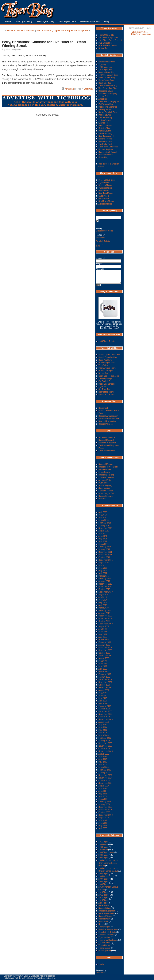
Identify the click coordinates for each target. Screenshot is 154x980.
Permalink (69, 89)
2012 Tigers (103, 898)
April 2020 (103, 512)
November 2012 (105, 528)
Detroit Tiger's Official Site (109, 355)
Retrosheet (103, 408)
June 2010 (103, 600)
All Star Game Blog (107, 78)
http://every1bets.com (141, 34)
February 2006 (105, 738)
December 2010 (105, 584)
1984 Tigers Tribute (107, 341)
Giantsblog (103, 123)
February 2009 (105, 642)
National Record (105, 139)
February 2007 (105, 706)
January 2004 (104, 804)
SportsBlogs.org (105, 485)
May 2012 (103, 539)
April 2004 (103, 796)
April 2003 (103, 828)
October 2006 (104, 717)
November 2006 (105, 714)
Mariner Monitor (105, 141)
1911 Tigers (103, 842)
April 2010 (103, 605)
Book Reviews (104, 919)
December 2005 (105, 743)
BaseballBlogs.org (106, 475)
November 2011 (105, 555)
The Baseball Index (107, 451)
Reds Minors (104, 199)
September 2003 (106, 815)
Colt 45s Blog (104, 128)
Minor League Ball (106, 493)
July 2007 (103, 693)
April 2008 (103, 669)
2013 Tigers (103, 900)
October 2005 (104, 749)
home (8, 21)
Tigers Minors (104, 183)
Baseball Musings (106, 464)
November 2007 (105, 682)
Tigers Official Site (106, 35)
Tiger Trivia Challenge (108, 940)
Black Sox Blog (105, 83)
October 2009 (104, 621)
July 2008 (103, 661)
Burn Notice (103, 921)
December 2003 (105, 807)
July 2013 (103, 515)
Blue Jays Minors (106, 193)
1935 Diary (103, 844)
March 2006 (104, 735)
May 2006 (103, 730)
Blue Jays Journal (106, 136)
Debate (102, 924)
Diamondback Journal (108, 152)
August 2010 (104, 595)
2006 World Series (106, 876)
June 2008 (103, 664)
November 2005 (105, 746)
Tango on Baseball (106, 477)
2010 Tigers (103, 892)
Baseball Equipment (107, 911)
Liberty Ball (103, 96)
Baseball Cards (105, 908)
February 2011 (105, 579)
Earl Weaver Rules (106, 104)
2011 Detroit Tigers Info (108, 38)
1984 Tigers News (106, 852)
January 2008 (104, 677)
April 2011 (103, 573)
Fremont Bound (105, 126)
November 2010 (105, 587)
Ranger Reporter (106, 155)
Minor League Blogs (107, 180)
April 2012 (103, 541)
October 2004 (104, 780)
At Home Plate (105, 480)
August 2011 (104, 563)
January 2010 (104, 613)
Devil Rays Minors (106, 201)
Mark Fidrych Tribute (107, 932)
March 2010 (104, 608)
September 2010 (106, 592)
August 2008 (104, 658)
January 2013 (104, 525)
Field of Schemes (106, 491)
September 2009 (106, 624)
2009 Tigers (103, 884)
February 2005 (105, 770)
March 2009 (104, 640)
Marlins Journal (105, 131)
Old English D (104, 381)
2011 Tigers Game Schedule (111, 40)
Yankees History (105, 118)
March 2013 (104, 520)
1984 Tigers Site (105, 67)
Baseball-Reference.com (109, 419)
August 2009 (104, 626)
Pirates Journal (105, 115)
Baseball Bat (104, 906)
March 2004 (104, 799)
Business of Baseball (107, 443)
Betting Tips (103, 48)
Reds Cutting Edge (106, 80)
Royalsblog (103, 157)
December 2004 (105, 775)
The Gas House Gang (108, 86)
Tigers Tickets (104, 948)
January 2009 (104, 645)
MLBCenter (103, 483)
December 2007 (105, 680)
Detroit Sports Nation (107, 395)
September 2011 (106, 560)
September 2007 (106, 688)
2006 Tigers (103, 874)
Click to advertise (140, 32)
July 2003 (103, 820)
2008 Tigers (103, 882)
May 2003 (103, 826)
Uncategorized (105, 951)
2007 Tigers (103, 879)
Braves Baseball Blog (108, 112)
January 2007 (104, 709)
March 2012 (104, 544)
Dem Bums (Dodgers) (108, 94)
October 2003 (104, 812)
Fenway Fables (105, 110)
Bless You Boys (105, 360)
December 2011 (105, 552)
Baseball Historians (90, 21)
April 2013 (103, 518)
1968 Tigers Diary (46, 21)
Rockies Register (106, 149)
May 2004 (103, 794)
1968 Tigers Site (105, 70)
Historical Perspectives (108, 929)
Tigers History (104, 945)
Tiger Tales (103, 365)
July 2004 (103, 788)
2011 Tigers (103, 895)
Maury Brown (104, 472)
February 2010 (105, 610)
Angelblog (103, 99)
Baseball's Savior (106, 91)
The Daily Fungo (105, 379)
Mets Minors (104, 191)
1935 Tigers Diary (24, 21)
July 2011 (103, 565)
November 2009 (105, 618)
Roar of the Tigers (106, 392)
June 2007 (103, 695)
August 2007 (104, 690)
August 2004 (104, 786)
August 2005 (104, 754)
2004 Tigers (103, 855)
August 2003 (104, 818)
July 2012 (103, 533)
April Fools (103, 903)
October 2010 (104, 589)
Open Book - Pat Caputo (109, 376)
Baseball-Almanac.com (108, 416)
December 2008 (105, 648)
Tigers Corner (104, 943)
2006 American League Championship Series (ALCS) (108, 863)
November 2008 (105, 650)
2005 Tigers (103, 858)
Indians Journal (105, 120)
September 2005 (106, 751)
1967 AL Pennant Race (108, 75)
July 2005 (103, 757)
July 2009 (103, 629)
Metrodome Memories (108, 107)
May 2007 (103, 698)
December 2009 (105, 616)
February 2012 (105, 547)
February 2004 (105, 802)
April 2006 (103, 733)
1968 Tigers (103, 847)
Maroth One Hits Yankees (21, 31)
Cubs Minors (104, 196)
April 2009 (103, 637)
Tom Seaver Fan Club (108, 88)
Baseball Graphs (106, 424)
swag (107, 21)
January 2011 (104, 581)
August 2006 (104, 722)
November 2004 (105, 778)
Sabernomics (104, 488)
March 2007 (104, 703)
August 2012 (104, 531)
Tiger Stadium (104, 937)
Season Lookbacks (107, 935)
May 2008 (103, 666)
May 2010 (103, 603)
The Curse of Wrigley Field (110, 102)
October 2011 (104, 557)
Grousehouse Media (105, 231)
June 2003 (103, 823)
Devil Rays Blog (105, 133)
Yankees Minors (105, 188)
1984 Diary (88, 89)
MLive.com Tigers (106, 371)
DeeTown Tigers (105, 389)
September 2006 (106, 719)
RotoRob (102, 499)
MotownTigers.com (106, 363)
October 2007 (104, 685)
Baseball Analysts (106, 496)
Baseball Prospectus (107, 421)
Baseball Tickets (103, 241)
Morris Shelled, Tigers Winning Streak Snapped (62, 31)
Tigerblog (102, 64)
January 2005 (104, 773)
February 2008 (105, 674)
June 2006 (103, 727)
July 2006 (103, 725)
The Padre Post (105, 144)
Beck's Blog (103, 373)
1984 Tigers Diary (67, 21)
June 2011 (103, 568)
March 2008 (104, 672)
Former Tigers (104, 927)
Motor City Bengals (106, 384)
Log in (101, 964)
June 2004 (103, 791)
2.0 (100, 245)
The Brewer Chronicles (108, 147)
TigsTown (102, 387)
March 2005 (104, 767)
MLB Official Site (106, 43)
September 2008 (106, 656)
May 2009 (103, 634)
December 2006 (105, 711)
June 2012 (103, 536)
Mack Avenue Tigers (107, 368)
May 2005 (103, 762)
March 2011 (104, 576)
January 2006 (104, 741)
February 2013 (105, 523)
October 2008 (104, 653)
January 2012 (104, 549)
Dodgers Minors (105, 185)
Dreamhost (101, 237)
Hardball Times (105, 470)
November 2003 (105, 810)
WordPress (101, 973)
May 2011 (103, 571)
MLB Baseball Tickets (108, 46)
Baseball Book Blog (107, 72)
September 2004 (106, 783)
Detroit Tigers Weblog (108, 357)
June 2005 (103, 759)
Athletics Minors (105, 204)
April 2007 (103, 701)
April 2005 (103, 765)
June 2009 (103, 632)
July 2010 (103, 597)
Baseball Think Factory (108, 467)
